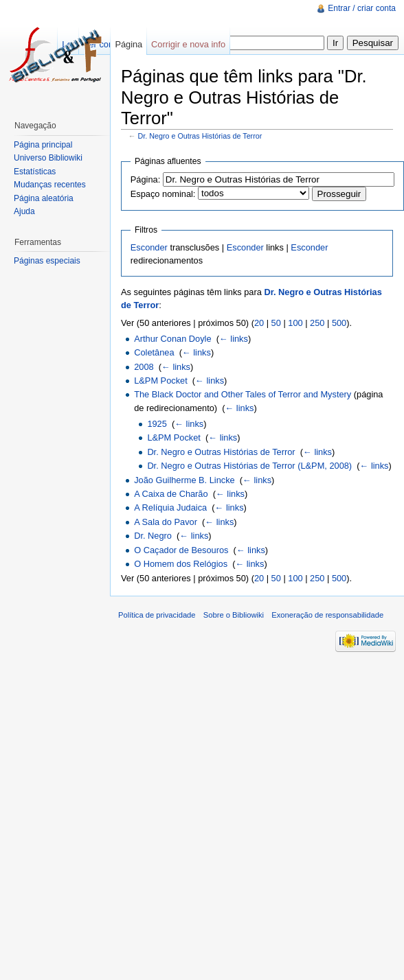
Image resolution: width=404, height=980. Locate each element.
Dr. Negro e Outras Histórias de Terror (200, 136)
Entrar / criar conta (362, 8)
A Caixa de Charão (171, 494)
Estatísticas (35, 172)
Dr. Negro (153, 536)
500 (339, 323)
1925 (157, 424)
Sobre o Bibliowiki (234, 615)
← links (234, 339)
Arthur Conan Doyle (172, 339)
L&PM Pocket (161, 381)
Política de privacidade (157, 615)
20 (259, 323)
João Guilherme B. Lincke (184, 480)
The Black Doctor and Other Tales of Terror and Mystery (243, 394)
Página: (145, 179)
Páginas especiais (47, 261)
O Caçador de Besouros (181, 550)
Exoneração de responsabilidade (327, 615)
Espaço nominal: (163, 194)
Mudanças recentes (50, 185)
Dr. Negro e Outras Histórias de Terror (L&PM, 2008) (249, 466)
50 (276, 323)
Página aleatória (44, 198)
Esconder (149, 247)
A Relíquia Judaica (170, 507)
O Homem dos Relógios (181, 564)
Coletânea (154, 352)
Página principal (43, 145)
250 (317, 323)
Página (128, 44)
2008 (144, 367)
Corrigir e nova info (188, 44)
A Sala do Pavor (166, 522)
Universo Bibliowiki (48, 158)
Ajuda (24, 211)
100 (295, 323)
